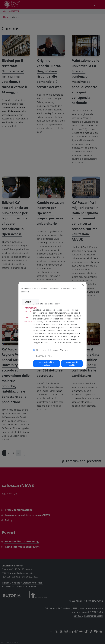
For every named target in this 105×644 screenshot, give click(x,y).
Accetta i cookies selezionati (46, 364)
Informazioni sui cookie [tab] (31, 310)
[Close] (83, 285)
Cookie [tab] (28, 302)
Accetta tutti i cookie (72, 364)
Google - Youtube (60, 350)
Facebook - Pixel (44, 356)
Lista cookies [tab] (28, 319)
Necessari (41, 350)
